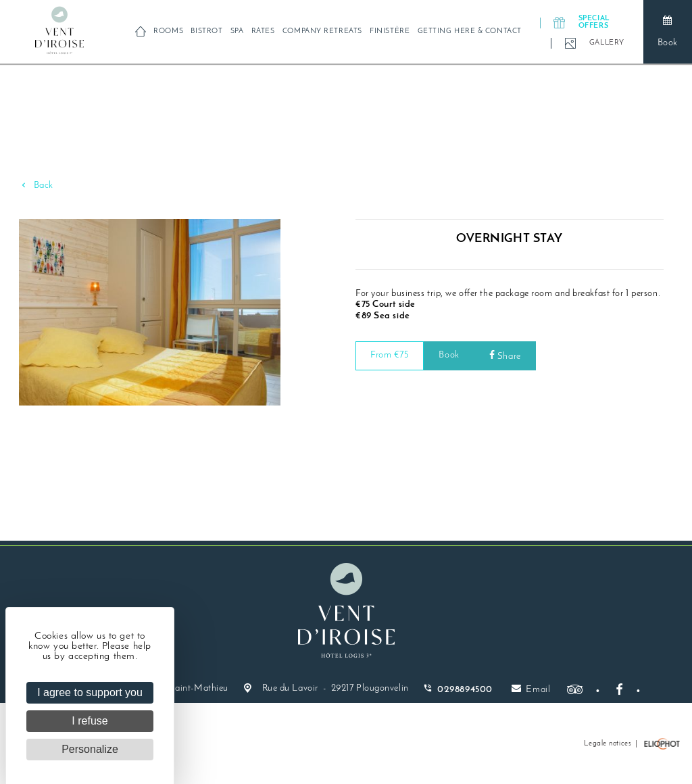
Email (531, 689)
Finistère (390, 31)
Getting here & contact (470, 31)
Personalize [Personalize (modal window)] (90, 749)
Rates (263, 31)
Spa (237, 31)
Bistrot (206, 31)
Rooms (168, 31)
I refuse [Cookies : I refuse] (90, 721)
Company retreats (322, 31)
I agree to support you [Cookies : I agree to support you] (90, 692)
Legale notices (608, 744)
